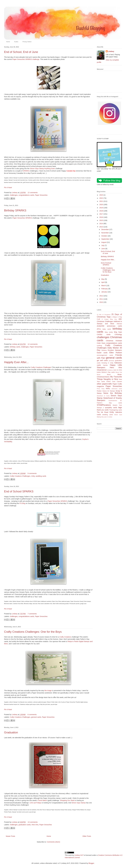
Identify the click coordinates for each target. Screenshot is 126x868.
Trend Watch (42, 800)
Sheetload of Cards (103, 396)
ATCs (99, 329)
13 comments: (33, 822)
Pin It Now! (8, 188)
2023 (101, 195)
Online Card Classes (114, 382)
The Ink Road (102, 412)
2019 (101, 208)
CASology (118, 334)
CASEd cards (104, 334)
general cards (36, 717)
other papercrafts (104, 384)
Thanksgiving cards (116, 410)
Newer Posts (10, 836)
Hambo (105, 365)
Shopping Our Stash (67, 800)
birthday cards (15, 347)
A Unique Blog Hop (109, 319)
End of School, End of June (21, 52)
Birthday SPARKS (15, 210)
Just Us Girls (118, 370)
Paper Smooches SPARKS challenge (26, 59)
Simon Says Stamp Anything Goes (42, 169)
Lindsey (111, 51)
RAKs (108, 389)
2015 (101, 220)
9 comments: (32, 473)
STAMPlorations (104, 405)
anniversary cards (114, 326)
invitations (110, 370)
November (105, 233)
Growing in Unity (107, 363)
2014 (101, 224)
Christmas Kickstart (114, 341)
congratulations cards (26, 195)
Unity (33, 476)
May (103, 279)
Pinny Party (101, 389)
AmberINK (101, 326)
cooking (99, 346)
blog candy (109, 332)
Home (8, 42)
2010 (101, 302)
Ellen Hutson (116, 353)
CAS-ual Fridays (36, 803)
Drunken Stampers (115, 350)
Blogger (91, 863)
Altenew (119, 324)
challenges (14, 195)
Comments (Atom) (53, 842)
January (104, 292)
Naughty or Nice (111, 379)
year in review (108, 417)
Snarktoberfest (113, 401)
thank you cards (103, 410)
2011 (101, 299)
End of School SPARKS (19, 491)
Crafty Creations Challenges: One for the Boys (33, 632)
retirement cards (117, 389)
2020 (101, 205)
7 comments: (32, 614)
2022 (101, 198)
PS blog (22, 503)
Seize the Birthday (113, 393)
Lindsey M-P (79, 855)
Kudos (16, 42)
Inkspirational (102, 370)
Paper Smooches (41, 195)
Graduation (11, 732)
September (105, 239)
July (103, 245)
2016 (101, 217)
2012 (101, 296)
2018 (101, 211)
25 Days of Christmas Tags (109, 316)
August (104, 242)
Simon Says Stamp (79, 803)
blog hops (118, 332)
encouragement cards (105, 355)
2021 (101, 201)
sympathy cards (111, 408)
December (105, 229)
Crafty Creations (65, 637)
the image (48, 691)
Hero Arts (35, 825)
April (103, 282)
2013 (101, 227)
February (105, 289)
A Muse (114, 317)
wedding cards (41, 476)
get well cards (102, 360)
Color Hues (101, 343)
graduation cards (25, 825)
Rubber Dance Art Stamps (106, 391)
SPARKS (26, 171)
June (103, 249)
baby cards (107, 329)
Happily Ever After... (16, 362)
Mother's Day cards (108, 372)
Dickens (104, 350)
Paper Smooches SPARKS (22, 218)
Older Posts (87, 836)
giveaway (111, 361)
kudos (99, 372)
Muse (109, 375)
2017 (101, 214)
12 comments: (33, 193)
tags (120, 407)
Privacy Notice (27, 42)
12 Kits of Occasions (104, 315)
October (104, 236)
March (104, 286)
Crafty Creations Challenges (41, 367)
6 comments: (32, 715)
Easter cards (102, 353)
